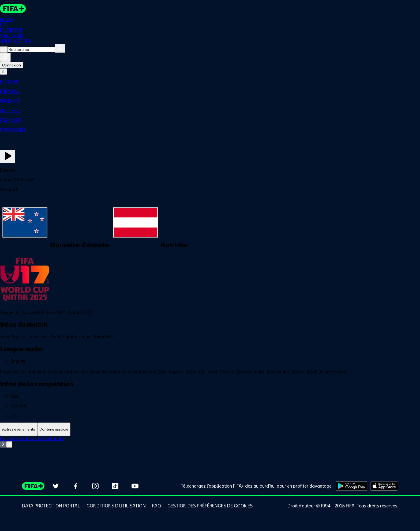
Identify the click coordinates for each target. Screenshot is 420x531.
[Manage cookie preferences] (210, 506)
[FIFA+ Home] (13, 9)
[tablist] (210, 429)
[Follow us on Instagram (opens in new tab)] (95, 486)
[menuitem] (210, 82)
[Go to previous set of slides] (3, 445)
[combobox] (31, 50)
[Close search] (4, 50)
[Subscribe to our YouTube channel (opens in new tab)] (135, 486)
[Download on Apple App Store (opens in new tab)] (384, 486)
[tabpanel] (210, 450)
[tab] (19, 429)
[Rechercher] (60, 48)
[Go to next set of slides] (9, 445)
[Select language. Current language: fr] (3, 72)
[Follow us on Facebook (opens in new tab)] (76, 486)
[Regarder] (7, 157)
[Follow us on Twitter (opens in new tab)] (56, 486)
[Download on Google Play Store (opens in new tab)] (352, 486)
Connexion (12, 65)
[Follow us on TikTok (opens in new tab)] (115, 486)
